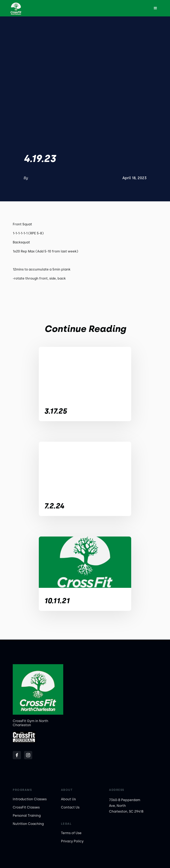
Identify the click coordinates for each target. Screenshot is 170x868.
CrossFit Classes (26, 807)
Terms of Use (71, 833)
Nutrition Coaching (28, 824)
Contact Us (70, 807)
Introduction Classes (30, 799)
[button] (155, 8)
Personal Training (27, 816)
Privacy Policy (72, 841)
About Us (68, 799)
